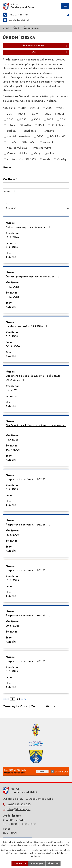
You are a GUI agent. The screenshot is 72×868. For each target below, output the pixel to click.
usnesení (48, 142)
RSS (50, 52)
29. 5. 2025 (13, 626)
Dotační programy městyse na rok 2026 (33, 277)
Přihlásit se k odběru (45, 46)
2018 (22, 114)
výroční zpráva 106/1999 (22, 159)
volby (51, 154)
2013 (23, 108)
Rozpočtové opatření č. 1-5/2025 (28, 661)
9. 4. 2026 (12, 247)
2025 (50, 120)
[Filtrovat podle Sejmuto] (36, 197)
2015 (49, 108)
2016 (61, 108)
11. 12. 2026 (12, 297)
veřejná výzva (43, 148)
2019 (35, 114)
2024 (37, 120)
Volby (37, 154)
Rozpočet (30, 142)
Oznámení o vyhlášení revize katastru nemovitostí (36, 427)
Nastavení (53, 863)
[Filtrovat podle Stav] (36, 209)
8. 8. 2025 (12, 671)
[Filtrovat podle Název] (36, 173)
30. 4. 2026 (13, 347)
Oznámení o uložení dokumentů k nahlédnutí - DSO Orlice (34, 378)
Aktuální (11, 257)
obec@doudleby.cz (19, 810)
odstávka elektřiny (18, 137)
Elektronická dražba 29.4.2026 (27, 326)
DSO (41, 125)
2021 (61, 114)
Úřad (16, 28)
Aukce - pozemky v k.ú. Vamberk (28, 227)
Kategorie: (9, 108)
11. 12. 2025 (12, 287)
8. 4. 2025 (12, 489)
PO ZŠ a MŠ (58, 137)
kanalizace (30, 131)
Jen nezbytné (37, 863)
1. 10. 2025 (12, 440)
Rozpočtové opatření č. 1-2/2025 (28, 479)
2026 (63, 120)
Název (8, 168)
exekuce (12, 131)
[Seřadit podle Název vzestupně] (15, 167)
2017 (10, 114)
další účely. (66, 845)
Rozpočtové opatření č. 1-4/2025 (28, 616)
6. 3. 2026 (12, 336)
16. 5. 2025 (12, 580)
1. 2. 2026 (11, 390)
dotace (11, 125)
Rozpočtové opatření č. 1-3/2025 (28, 570)
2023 (23, 120)
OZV (40, 137)
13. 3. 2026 (12, 237)
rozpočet (12, 142)
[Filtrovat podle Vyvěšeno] (36, 185)
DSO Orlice (58, 125)
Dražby (27, 125)
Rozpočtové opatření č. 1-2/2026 (28, 525)
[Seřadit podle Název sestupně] (15, 168)
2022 (10, 120)
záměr (46, 159)
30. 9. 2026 (13, 450)
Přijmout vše (20, 863)
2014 (36, 108)
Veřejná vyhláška (17, 148)
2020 (48, 114)
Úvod (6, 28)
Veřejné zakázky (17, 154)
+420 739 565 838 (19, 804)
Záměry (62, 159)
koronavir (48, 131)
